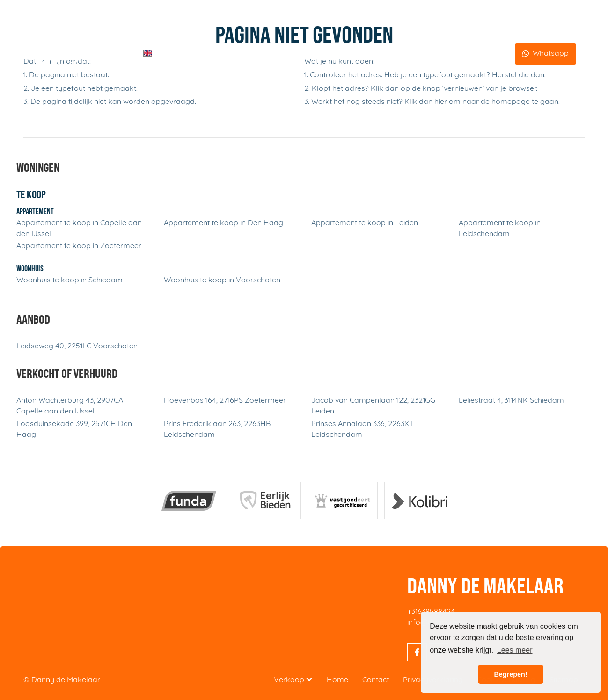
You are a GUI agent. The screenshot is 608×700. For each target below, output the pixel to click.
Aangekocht (390, 54)
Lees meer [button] (515, 650)
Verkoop (293, 680)
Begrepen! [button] (510, 674)
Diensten (213, 53)
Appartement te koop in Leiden (365, 223)
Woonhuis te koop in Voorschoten (222, 280)
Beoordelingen (446, 54)
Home (177, 54)
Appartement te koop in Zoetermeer (79, 246)
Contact (495, 54)
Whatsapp (551, 54)
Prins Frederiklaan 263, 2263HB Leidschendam (217, 430)
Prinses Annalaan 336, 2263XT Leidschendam (363, 430)
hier (441, 102)
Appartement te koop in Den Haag (223, 223)
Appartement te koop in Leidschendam (500, 229)
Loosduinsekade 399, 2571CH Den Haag (74, 430)
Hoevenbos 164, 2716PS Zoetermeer (225, 401)
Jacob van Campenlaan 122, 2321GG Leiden (373, 406)
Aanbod (345, 54)
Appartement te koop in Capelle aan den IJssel (79, 229)
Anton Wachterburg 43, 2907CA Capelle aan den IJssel (70, 406)
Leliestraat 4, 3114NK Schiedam (511, 401)
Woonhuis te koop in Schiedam (70, 280)
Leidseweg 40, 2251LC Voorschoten (77, 346)
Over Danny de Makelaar (269, 54)
